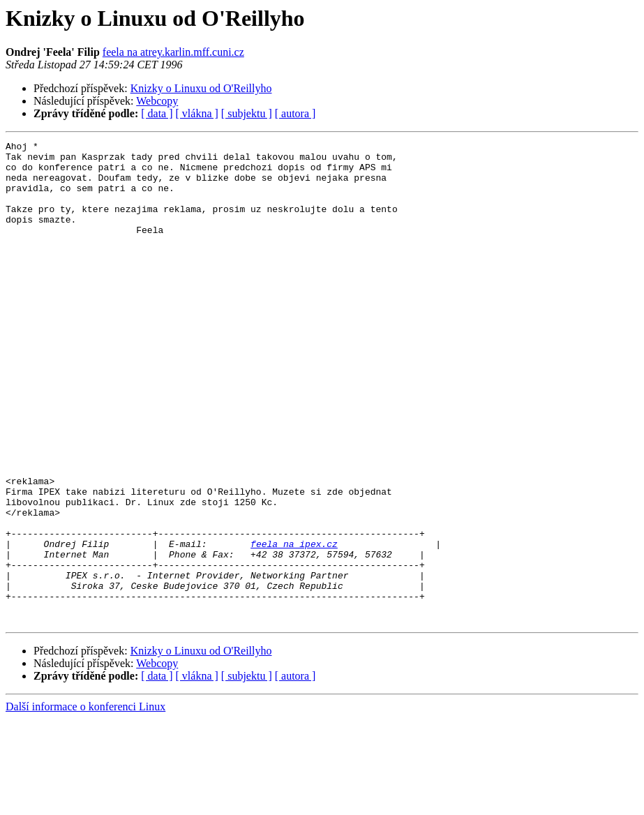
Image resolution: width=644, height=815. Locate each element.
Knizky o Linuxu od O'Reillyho (201, 88)
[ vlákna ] (197, 113)
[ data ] (157, 113)
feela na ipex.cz (294, 625)
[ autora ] (295, 113)
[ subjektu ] (247, 113)
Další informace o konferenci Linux (85, 803)
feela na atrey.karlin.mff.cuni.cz (173, 52)
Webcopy (157, 101)
